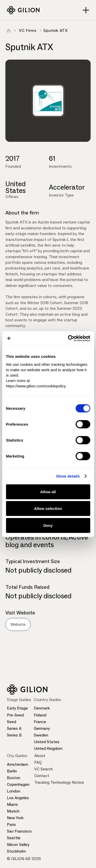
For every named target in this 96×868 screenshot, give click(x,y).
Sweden (41, 735)
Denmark (42, 708)
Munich (13, 811)
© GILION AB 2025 (24, 859)
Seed (12, 722)
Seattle (14, 838)
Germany (42, 728)
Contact (42, 776)
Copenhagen (18, 784)
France (40, 722)
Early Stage (17, 708)
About (40, 756)
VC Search (44, 769)
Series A (14, 728)
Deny (48, 525)
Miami (12, 804)
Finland (40, 715)
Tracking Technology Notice (59, 782)
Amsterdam (18, 764)
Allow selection (48, 508)
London (14, 791)
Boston (14, 778)
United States (47, 742)
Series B (14, 735)
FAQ (38, 762)
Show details (68, 476)
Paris (11, 824)
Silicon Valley (18, 844)
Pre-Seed (15, 715)
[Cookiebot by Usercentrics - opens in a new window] (68, 338)
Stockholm (16, 851)
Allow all (48, 492)
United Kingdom (48, 748)
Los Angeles (18, 798)
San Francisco (19, 831)
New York (15, 818)
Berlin (12, 771)
